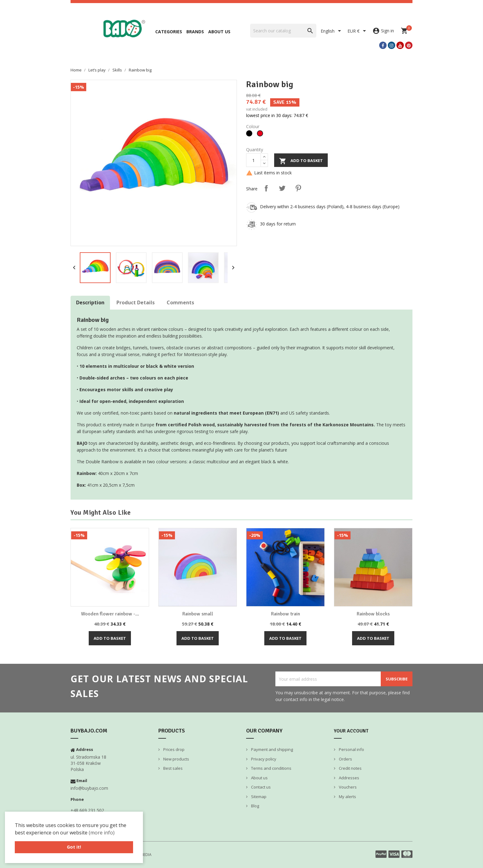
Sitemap (258, 797)
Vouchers (347, 787)
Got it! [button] (74, 847)
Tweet (282, 188)
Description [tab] (90, 302)
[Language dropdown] (332, 31)
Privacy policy (263, 759)
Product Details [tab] (136, 302)
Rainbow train (286, 614)
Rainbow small (198, 614)
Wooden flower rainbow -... (110, 614)
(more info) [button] (102, 833)
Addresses (349, 778)
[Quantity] (254, 160)
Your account (351, 731)
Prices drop (173, 749)
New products (176, 759)
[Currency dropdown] (358, 31)
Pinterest (298, 188)
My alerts (347, 797)
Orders (345, 759)
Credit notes (350, 768)
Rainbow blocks (373, 614)
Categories (169, 32)
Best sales (172, 768)
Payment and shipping (272, 749)
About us (219, 32)
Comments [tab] (180, 302)
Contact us (260, 787)
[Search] (283, 31)
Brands (195, 32)
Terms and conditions (271, 768)
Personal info (351, 749)
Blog (255, 806)
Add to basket (301, 161)
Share (266, 188)
